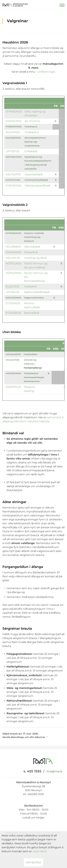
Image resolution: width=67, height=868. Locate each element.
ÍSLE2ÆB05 (13, 138)
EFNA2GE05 (13, 233)
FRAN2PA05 (13, 252)
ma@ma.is (54, 771)
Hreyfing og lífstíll (35, 258)
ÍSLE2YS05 (12, 287)
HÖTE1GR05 (13, 263)
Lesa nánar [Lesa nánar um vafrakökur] (40, 851)
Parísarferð (31, 252)
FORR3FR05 (14, 127)
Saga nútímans (34, 298)
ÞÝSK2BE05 (13, 313)
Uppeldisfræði (34, 174)
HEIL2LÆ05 (13, 354)
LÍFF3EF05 (13, 151)
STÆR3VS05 (13, 186)
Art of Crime (32, 121)
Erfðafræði (31, 151)
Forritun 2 (31, 127)
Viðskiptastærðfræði (37, 186)
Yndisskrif (30, 287)
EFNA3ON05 (14, 112)
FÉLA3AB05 (13, 247)
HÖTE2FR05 (13, 273)
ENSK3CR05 (13, 121)
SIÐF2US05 (13, 180)
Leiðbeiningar (46, 72)
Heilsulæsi (31, 354)
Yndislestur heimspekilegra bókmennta (34, 377)
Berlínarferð (32, 313)
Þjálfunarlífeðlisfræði (37, 292)
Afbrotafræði (32, 247)
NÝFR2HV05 (14, 157)
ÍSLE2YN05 (13, 132)
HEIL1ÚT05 (13, 360)
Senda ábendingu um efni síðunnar (24, 737)
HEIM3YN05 (13, 373)
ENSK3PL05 (13, 387)
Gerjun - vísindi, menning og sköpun (34, 237)
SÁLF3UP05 (13, 174)
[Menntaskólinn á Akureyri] (15, 4)
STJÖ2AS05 (13, 303)
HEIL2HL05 (13, 258)
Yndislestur (32, 132)
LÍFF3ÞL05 (12, 292)
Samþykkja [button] (33, 862)
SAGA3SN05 (13, 298)
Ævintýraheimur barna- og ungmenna (35, 142)
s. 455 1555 (32, 771)
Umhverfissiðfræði (36, 180)
